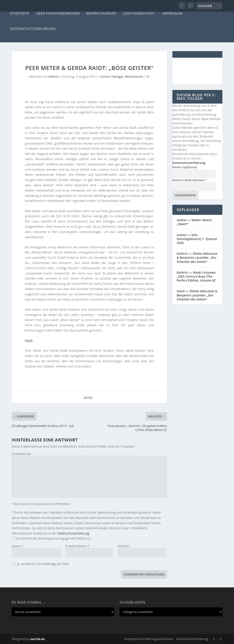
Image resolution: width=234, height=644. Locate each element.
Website (123, 546)
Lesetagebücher (138, 14)
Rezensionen (134, 76)
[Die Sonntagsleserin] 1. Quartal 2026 (197, 239)
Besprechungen (101, 14)
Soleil (181, 291)
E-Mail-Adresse (77, 546)
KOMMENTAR (21, 454)
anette (182, 220)
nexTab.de (37, 639)
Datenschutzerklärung (33, 29)
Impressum (172, 14)
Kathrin (54, 76)
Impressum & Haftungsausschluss (149, 639)
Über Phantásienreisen (58, 14)
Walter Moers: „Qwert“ (195, 222)
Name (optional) (185, 167)
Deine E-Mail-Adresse (190, 180)
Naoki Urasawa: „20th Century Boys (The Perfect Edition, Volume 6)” (196, 276)
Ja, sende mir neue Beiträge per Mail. (41, 564)
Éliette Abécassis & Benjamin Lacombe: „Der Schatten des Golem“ (197, 257)
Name (17, 546)
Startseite (20, 14)
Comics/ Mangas (112, 76)
